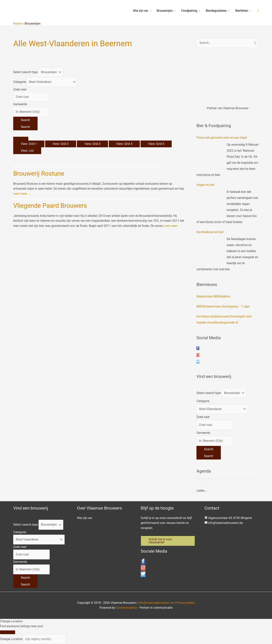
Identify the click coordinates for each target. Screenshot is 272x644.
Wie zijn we (141, 11)
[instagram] (198, 355)
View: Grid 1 (29, 144)
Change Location (11, 639)
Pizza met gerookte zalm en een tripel (222, 138)
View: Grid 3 (92, 144)
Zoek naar (20, 89)
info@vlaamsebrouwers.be (225, 523)
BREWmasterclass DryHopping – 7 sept (223, 306)
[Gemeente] (31, 112)
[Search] (25, 120)
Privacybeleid (186, 603)
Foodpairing (189, 11)
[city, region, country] (44, 639)
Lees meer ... (22, 194)
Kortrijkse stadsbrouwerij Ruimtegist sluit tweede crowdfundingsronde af (224, 319)
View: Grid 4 (124, 144)
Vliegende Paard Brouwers (51, 205)
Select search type (25, 72)
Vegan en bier (206, 185)
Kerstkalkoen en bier (210, 232)
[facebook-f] (198, 348)
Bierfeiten (242, 11)
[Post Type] (51, 72)
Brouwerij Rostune (39, 173)
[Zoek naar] (31, 97)
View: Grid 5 (156, 144)
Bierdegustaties (216, 11)
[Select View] (21, 139)
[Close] (8, 632)
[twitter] (198, 362)
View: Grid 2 (61, 144)
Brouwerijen (165, 11)
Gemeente (20, 104)
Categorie (20, 82)
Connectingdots (126, 608)
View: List (27, 151)
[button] (258, 11)
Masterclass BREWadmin (213, 296)
